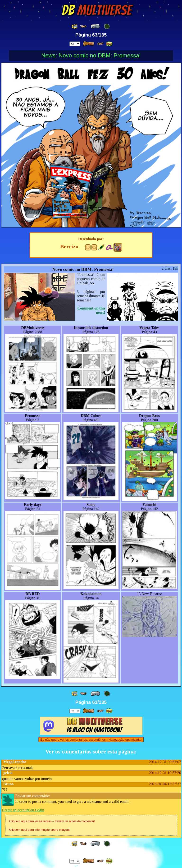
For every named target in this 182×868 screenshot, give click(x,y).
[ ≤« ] (83, 26)
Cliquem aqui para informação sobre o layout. (40, 830)
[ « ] (95, 26)
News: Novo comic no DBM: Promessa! (91, 55)
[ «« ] (75, 26)
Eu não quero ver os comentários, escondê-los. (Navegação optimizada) (91, 740)
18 (88, 247)
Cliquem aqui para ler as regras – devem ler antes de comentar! (52, 821)
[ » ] (89, 44)
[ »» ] (109, 44)
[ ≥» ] (100, 44)
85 (94, 247)
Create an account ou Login (23, 810)
